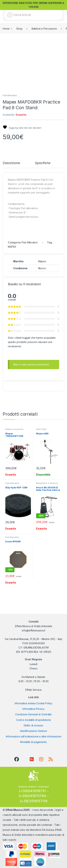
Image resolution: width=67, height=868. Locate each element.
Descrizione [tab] (11, 163)
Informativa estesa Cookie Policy (34, 703)
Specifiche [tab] (43, 163)
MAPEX (12, 247)
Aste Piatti (41, 429)
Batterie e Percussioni (44, 29)
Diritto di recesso (33, 725)
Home (6, 29)
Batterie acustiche (14, 429)
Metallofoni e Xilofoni (47, 483)
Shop (19, 29)
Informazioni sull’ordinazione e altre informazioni (34, 736)
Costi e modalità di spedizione (33, 720)
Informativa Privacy (33, 709)
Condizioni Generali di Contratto (34, 714)
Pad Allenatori (10, 95)
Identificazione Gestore (33, 731)
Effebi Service (33, 690)
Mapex (42, 261)
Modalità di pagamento (33, 742)
